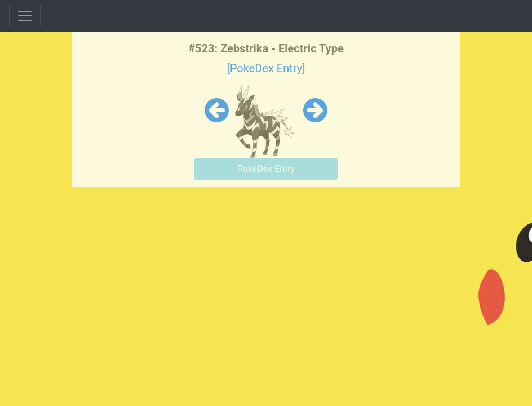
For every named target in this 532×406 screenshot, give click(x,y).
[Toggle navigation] (25, 16)
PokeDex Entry (266, 169)
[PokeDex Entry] (266, 68)
